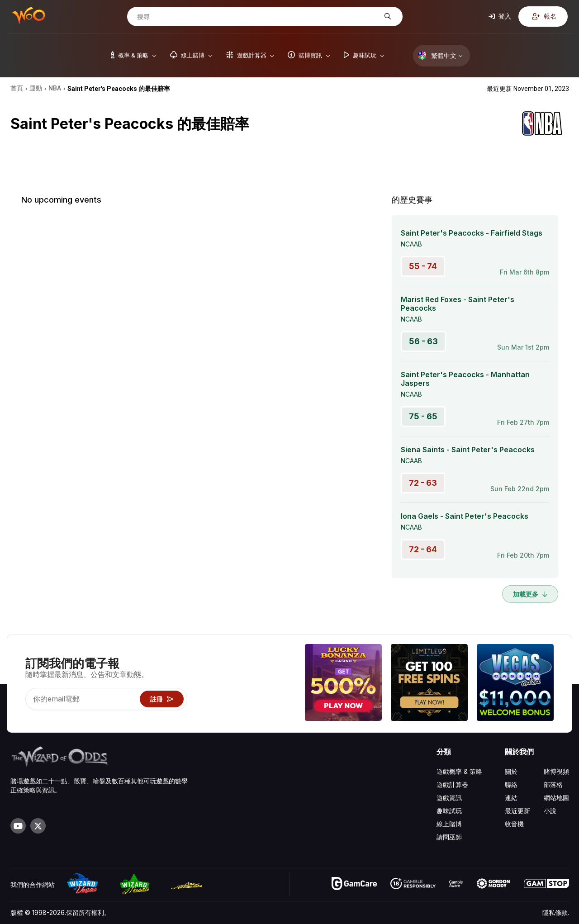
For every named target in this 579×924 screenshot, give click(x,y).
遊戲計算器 (452, 784)
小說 (550, 811)
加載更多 (530, 594)
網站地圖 (556, 798)
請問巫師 (449, 837)
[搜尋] (258, 17)
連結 (511, 798)
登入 (500, 16)
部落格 (553, 784)
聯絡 (511, 784)
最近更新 (517, 811)
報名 (544, 16)
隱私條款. (556, 912)
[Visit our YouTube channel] (18, 826)
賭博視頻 (556, 771)
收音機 (514, 824)
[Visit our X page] (38, 826)
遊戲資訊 (449, 798)
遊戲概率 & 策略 (459, 771)
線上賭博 (449, 824)
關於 (511, 771)
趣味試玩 (449, 811)
